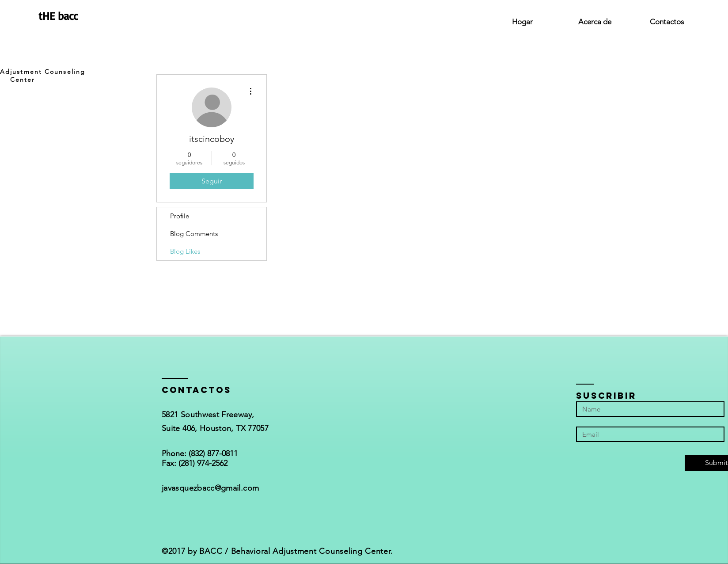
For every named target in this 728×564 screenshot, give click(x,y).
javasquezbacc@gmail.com (210, 488)
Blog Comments (194, 234)
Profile (180, 216)
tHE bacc (58, 16)
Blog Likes (185, 251)
